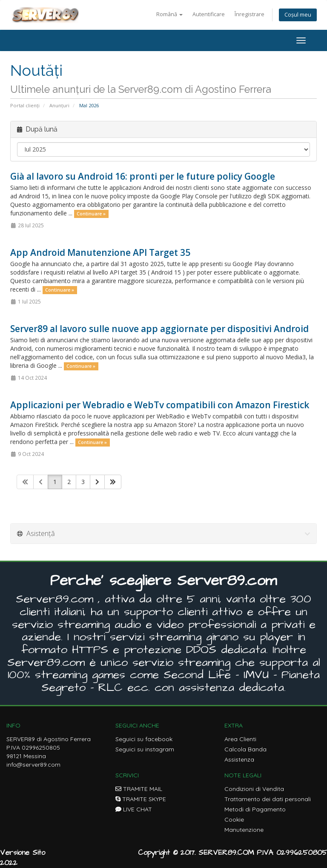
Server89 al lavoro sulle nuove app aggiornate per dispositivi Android (159, 329)
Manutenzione (244, 830)
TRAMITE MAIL (139, 789)
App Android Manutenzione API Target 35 (100, 252)
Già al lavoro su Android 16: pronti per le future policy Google (143, 176)
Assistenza (239, 759)
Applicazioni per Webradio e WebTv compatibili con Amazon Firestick (160, 405)
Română (169, 14)
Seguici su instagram (145, 749)
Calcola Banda (245, 749)
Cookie (234, 819)
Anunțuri (59, 105)
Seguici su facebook (144, 739)
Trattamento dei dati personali (268, 799)
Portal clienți (25, 105)
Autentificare (209, 14)
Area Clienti (240, 739)
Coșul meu (298, 15)
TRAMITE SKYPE (141, 799)
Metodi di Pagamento (255, 809)
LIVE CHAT (134, 809)
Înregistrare (250, 14)
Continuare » (91, 214)
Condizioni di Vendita (254, 789)
